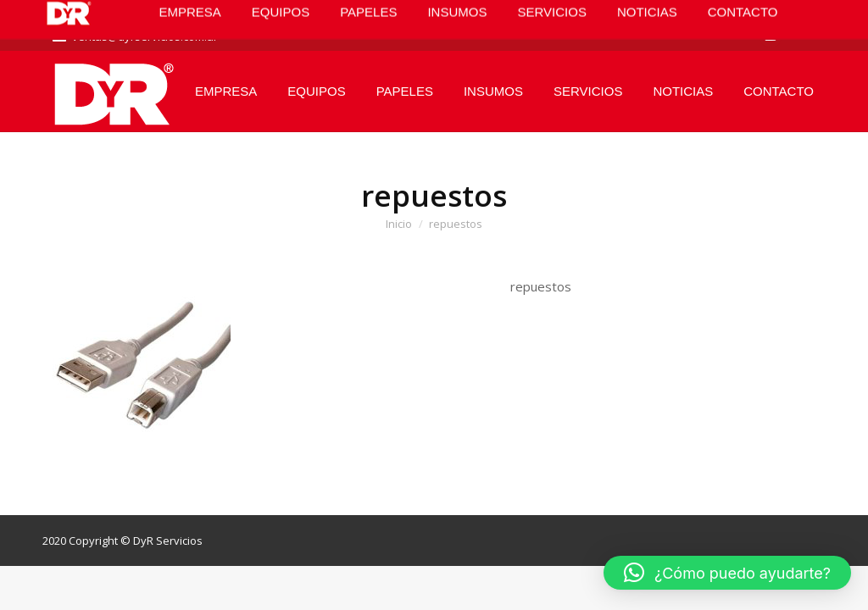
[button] (727, 573)
